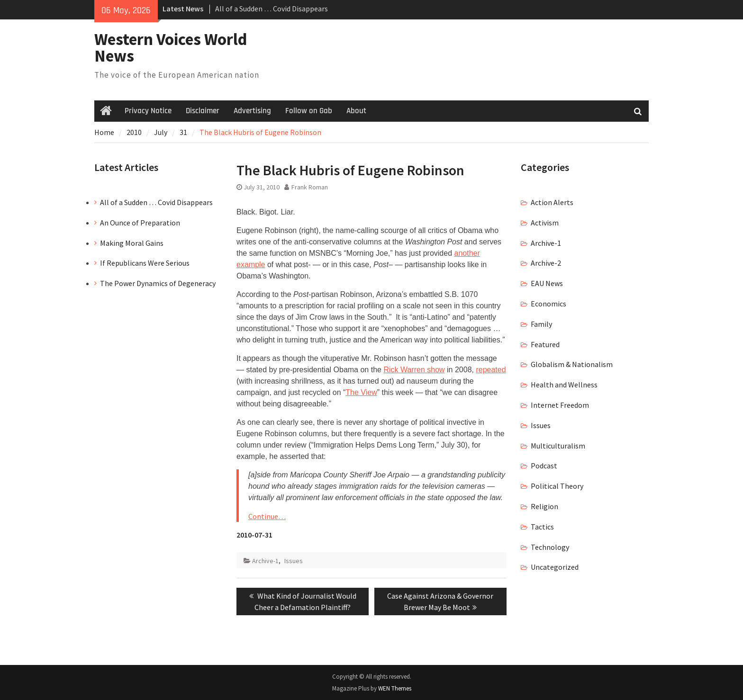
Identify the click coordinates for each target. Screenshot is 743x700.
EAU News (547, 283)
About (356, 111)
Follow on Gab (309, 111)
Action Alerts (552, 202)
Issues (294, 561)
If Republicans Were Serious (145, 263)
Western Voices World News (171, 48)
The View (361, 392)
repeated (491, 370)
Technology (550, 547)
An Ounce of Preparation (140, 223)
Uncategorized (555, 567)
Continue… (267, 516)
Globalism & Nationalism (572, 364)
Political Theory (557, 486)
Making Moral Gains (132, 243)
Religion (544, 506)
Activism (545, 223)
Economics (548, 304)
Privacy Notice (148, 111)
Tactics (542, 527)
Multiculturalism (558, 446)
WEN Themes (395, 688)
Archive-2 (546, 263)
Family (541, 324)
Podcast (544, 466)
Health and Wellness (564, 385)
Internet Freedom (560, 405)
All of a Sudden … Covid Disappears (272, 9)
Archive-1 (265, 561)
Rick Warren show (414, 370)
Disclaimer (203, 111)
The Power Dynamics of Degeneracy (158, 283)
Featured (545, 344)
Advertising (252, 111)
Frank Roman (310, 187)
